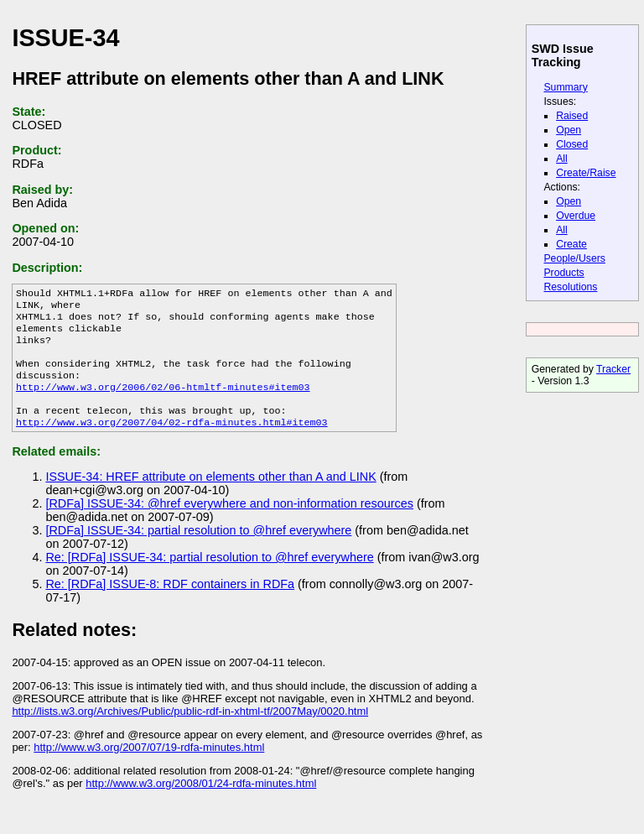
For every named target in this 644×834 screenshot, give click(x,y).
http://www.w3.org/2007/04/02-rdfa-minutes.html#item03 (172, 442)
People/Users (574, 258)
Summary (565, 87)
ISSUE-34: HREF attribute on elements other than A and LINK (210, 497)
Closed (572, 144)
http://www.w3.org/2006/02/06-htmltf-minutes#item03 (163, 402)
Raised (572, 116)
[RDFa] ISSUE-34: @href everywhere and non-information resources (229, 524)
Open (569, 130)
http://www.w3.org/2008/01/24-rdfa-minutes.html (201, 803)
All (562, 159)
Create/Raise (586, 173)
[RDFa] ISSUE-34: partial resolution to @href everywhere (198, 550)
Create (571, 244)
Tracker (613, 369)
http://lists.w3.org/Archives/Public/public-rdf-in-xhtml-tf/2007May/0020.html (190, 731)
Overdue (576, 216)
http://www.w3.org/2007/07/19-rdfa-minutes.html (149, 767)
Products (563, 273)
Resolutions (570, 287)
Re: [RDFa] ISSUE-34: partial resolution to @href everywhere (209, 577)
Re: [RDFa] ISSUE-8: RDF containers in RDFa (170, 604)
